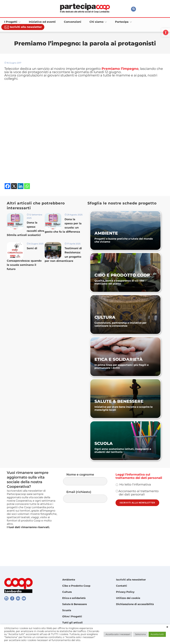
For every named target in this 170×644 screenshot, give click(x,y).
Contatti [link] (122, 586)
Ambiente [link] (69, 580)
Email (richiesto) (88, 503)
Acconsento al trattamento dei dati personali (137, 504)
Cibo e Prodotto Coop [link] (76, 586)
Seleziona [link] (140, 634)
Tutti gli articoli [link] (72, 623)
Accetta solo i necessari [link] (118, 634)
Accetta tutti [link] (157, 634)
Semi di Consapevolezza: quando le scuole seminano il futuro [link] (24, 267)
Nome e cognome (88, 485)
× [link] (167, 627)
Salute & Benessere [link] (75, 604)
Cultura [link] (67, 592)
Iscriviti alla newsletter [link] (131, 580)
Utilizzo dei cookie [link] (128, 598)
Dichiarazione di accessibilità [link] (135, 604)
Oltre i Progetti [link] (72, 616)
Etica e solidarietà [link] (74, 598)
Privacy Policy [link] (125, 592)
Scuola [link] (67, 610)
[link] (166, 32)
